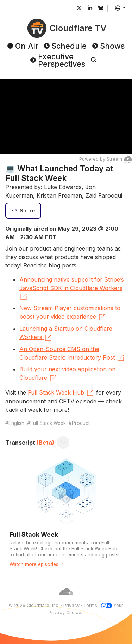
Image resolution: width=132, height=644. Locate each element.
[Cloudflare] (66, 599)
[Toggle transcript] (63, 443)
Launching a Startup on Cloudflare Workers (66, 333)
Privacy (71, 605)
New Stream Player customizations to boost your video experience (70, 313)
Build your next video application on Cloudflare (67, 374)
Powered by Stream (106, 159)
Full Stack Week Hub (61, 393)
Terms (90, 605)
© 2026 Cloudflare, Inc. (34, 605)
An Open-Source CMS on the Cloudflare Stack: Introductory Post (72, 354)
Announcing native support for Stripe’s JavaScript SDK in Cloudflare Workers (72, 289)
